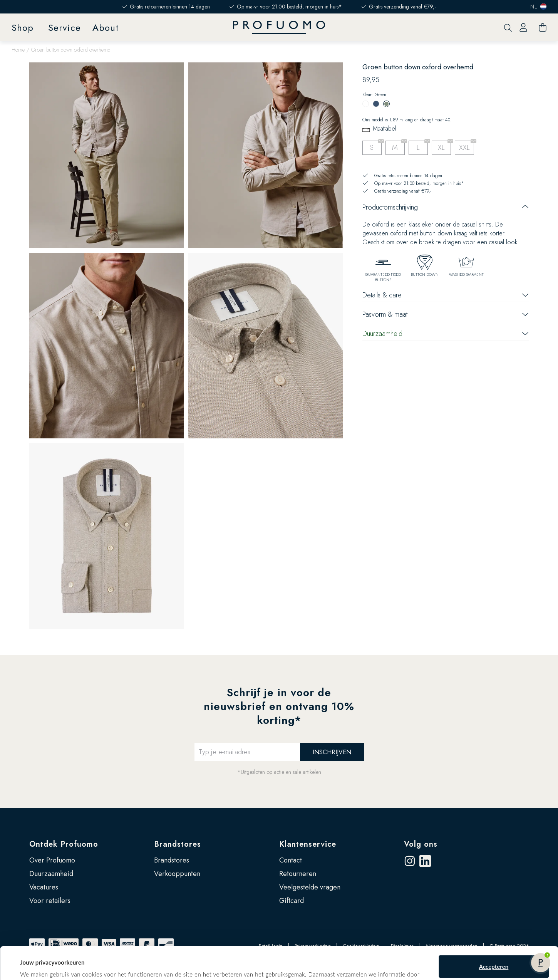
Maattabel (385, 128)
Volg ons (421, 844)
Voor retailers (50, 901)
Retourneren (298, 874)
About (106, 28)
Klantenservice (308, 844)
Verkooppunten (177, 874)
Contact (291, 860)
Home (18, 50)
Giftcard (292, 901)
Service (65, 28)
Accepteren (494, 935)
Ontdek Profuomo (64, 844)
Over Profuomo (52, 860)
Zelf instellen (494, 960)
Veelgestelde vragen (310, 887)
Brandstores (178, 844)
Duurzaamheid (51, 874)
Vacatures (44, 887)
